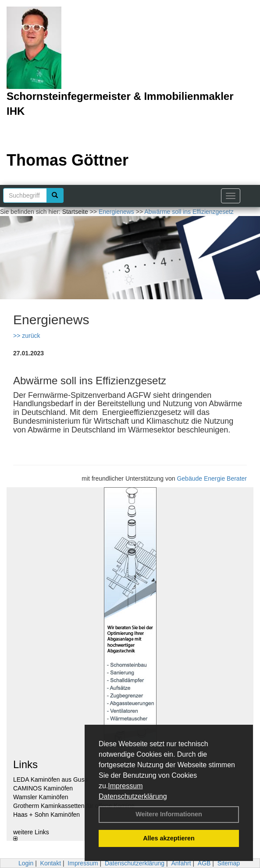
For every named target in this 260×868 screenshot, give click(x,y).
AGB (204, 863)
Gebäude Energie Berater (212, 478)
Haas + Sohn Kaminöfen (46, 815)
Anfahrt (181, 863)
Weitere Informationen (169, 814)
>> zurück (27, 336)
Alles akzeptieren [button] (169, 838)
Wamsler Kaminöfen (41, 797)
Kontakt (51, 863)
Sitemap (229, 863)
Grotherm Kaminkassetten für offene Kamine (74, 806)
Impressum (125, 786)
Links (25, 764)
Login (26, 863)
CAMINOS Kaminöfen (43, 788)
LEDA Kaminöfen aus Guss (50, 779)
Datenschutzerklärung (133, 796)
